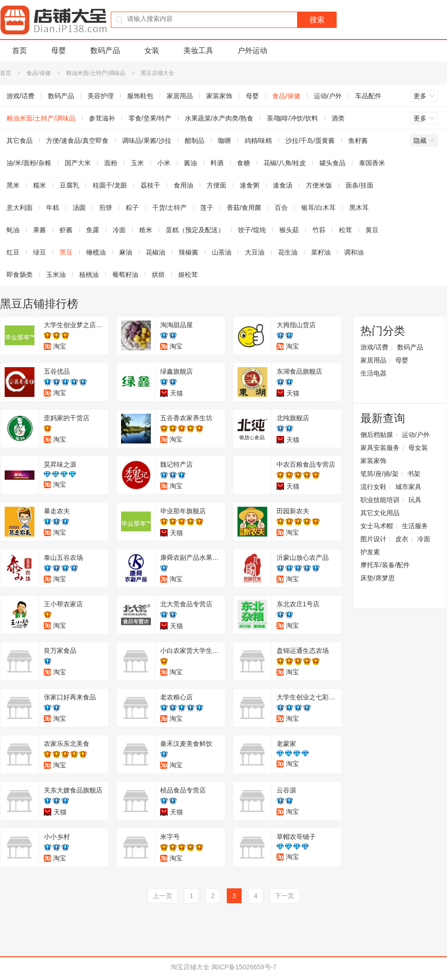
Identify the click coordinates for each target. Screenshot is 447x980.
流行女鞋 (373, 487)
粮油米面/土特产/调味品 (96, 73)
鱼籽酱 (358, 141)
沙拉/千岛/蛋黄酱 (310, 141)
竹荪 (319, 230)
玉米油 (56, 275)
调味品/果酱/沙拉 (147, 141)
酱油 (190, 163)
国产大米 (78, 163)
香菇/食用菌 (244, 208)
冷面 (119, 230)
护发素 (370, 552)
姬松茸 (188, 275)
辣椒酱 (189, 252)
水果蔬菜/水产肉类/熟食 (219, 118)
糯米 (40, 185)
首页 (20, 50)
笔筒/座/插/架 (379, 474)
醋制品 (195, 141)
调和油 (354, 252)
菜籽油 (321, 252)
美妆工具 (198, 50)
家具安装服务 (380, 448)
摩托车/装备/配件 (385, 565)
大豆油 (255, 252)
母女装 (418, 448)
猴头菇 (289, 230)
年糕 (53, 208)
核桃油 (89, 275)
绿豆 (40, 252)
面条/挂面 (359, 185)
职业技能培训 (380, 500)
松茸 (345, 230)
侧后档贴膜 (377, 435)
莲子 (207, 208)
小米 (164, 163)
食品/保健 (38, 73)
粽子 (132, 208)
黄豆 (372, 230)
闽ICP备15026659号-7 (244, 967)
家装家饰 (219, 96)
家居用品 (180, 96)
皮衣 (402, 539)
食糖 (244, 163)
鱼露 (93, 230)
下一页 (284, 896)
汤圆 (79, 208)
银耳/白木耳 (318, 208)
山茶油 (222, 252)
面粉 (111, 163)
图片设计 (373, 539)
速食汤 (283, 185)
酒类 (338, 118)
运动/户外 (328, 96)
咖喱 (224, 141)
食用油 (183, 185)
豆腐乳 (69, 185)
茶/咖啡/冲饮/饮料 (292, 118)
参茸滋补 (102, 118)
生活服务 (415, 526)
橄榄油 (96, 252)
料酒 (217, 163)
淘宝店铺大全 (190, 967)
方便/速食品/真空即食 (77, 141)
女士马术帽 (377, 526)
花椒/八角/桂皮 (285, 163)
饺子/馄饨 (252, 230)
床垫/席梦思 (378, 578)
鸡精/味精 (258, 141)
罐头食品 (332, 163)
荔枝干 (150, 185)
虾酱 (66, 230)
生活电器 (373, 373)
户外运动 (252, 50)
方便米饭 (319, 185)
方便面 (217, 185)
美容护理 (101, 96)
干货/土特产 (169, 208)
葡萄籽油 (125, 275)
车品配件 (368, 96)
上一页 (163, 896)
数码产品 (105, 50)
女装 (152, 50)
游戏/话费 (374, 347)
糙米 (146, 230)
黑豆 (66, 252)
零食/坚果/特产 (150, 118)
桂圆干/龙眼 (110, 185)
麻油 (126, 252)
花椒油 (156, 252)
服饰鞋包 (140, 96)
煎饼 (106, 208)
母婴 (59, 50)
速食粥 (250, 185)
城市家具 (408, 487)
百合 (281, 208)
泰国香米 (372, 163)
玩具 (415, 500)
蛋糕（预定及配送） (195, 230)
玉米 (137, 163)
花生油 (288, 252)
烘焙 (158, 275)
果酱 (40, 230)
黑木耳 (359, 208)
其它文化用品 (380, 513)
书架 (414, 474)
